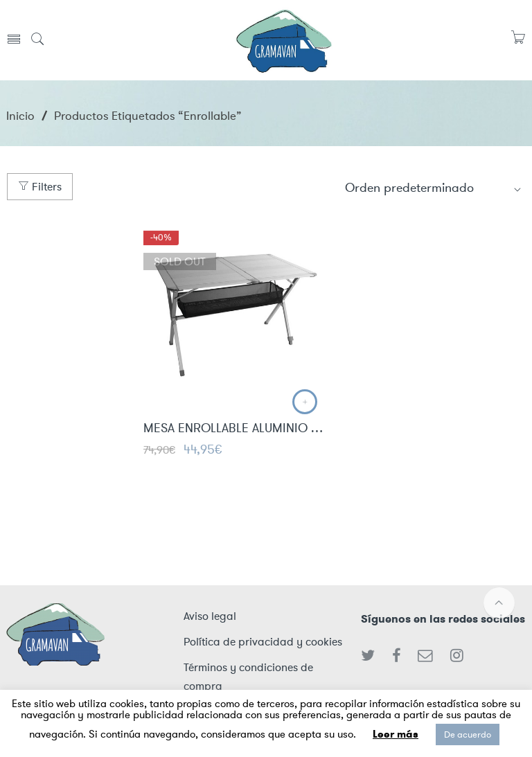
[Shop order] (434, 187)
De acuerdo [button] (468, 734)
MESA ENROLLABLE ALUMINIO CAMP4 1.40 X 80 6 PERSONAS (234, 429)
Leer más (396, 734)
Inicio (20, 116)
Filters (40, 187)
